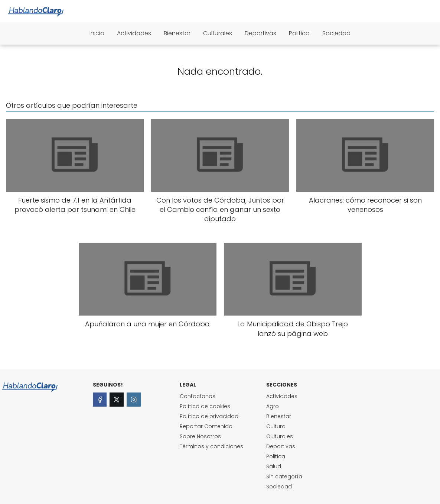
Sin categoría (284, 476)
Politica (299, 33)
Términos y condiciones (211, 446)
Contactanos (198, 396)
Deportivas (260, 33)
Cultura (276, 426)
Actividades (134, 33)
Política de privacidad (209, 416)
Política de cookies (205, 406)
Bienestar (177, 33)
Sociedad (336, 33)
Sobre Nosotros (200, 436)
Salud (274, 466)
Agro (273, 406)
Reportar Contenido (206, 426)
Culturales (218, 33)
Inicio (97, 33)
